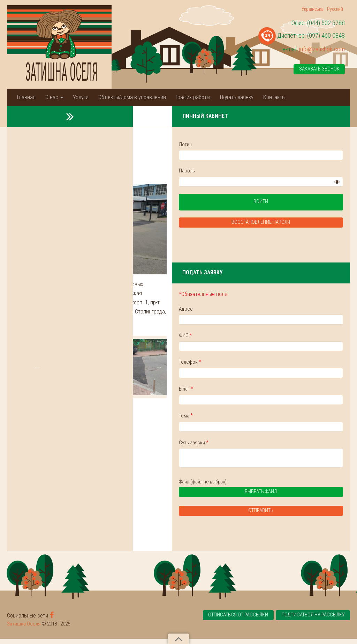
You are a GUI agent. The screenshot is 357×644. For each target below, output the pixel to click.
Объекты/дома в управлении (132, 97)
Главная (26, 97)
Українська (313, 9)
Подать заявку (237, 97)
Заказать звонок (319, 69)
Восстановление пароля (298, 224)
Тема (259, 419)
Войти (298, 203)
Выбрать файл (286, 498)
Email (260, 391)
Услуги (81, 97)
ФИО (259, 337)
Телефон (264, 364)
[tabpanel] (65, 393)
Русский (335, 9)
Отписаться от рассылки (234, 621)
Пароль (260, 171)
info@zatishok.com (322, 49)
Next (232, 393)
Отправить (298, 516)
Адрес (259, 310)
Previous (38, 393)
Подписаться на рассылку (312, 621)
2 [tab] (154, 425)
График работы (193, 97)
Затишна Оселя (24, 629)
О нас (54, 97)
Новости (47, 116)
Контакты (274, 97)
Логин (259, 145)
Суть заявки (267, 446)
